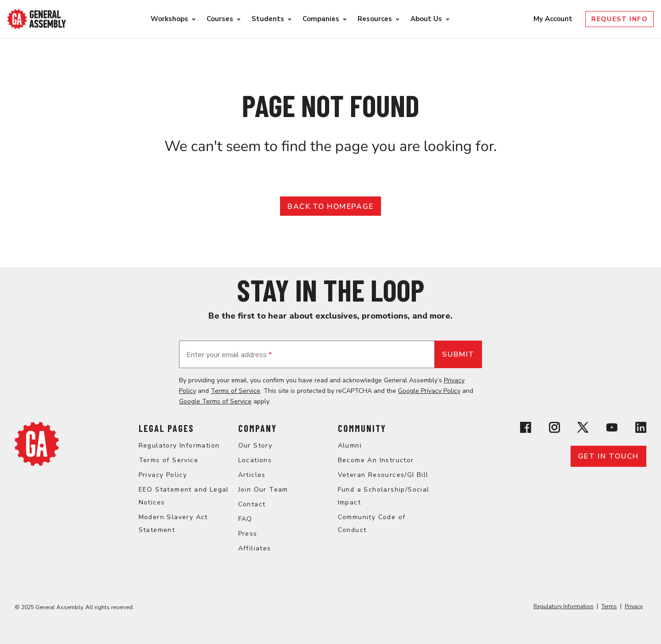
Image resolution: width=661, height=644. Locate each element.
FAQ (245, 519)
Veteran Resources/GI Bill (383, 475)
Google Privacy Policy (429, 391)
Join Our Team (263, 490)
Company (258, 428)
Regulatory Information (179, 445)
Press (248, 534)
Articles (252, 475)
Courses (220, 19)
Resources (375, 19)
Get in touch (608, 456)
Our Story (255, 445)
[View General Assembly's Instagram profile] (555, 429)
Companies (321, 19)
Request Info (619, 19)
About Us (426, 19)
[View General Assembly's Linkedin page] (641, 429)
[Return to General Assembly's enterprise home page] (37, 19)
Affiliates (255, 548)
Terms (609, 606)
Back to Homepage (330, 207)
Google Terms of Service (215, 401)
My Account (554, 19)
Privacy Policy (163, 475)
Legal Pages (166, 428)
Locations (255, 460)
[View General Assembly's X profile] (583, 429)
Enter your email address (229, 355)
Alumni (350, 445)
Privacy (634, 606)
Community (362, 428)
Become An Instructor (376, 460)
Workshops (169, 19)
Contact (252, 504)
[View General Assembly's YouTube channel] (612, 429)
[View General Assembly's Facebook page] (526, 429)
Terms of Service (235, 391)
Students (268, 19)
